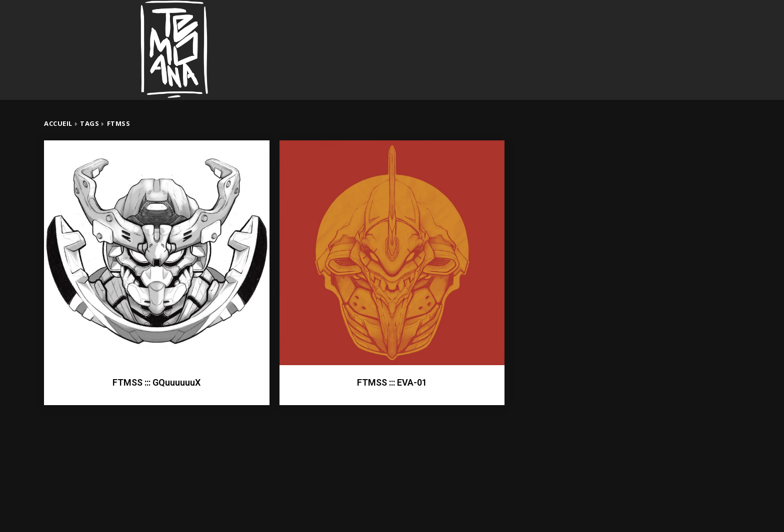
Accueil (58, 123)
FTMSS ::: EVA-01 (392, 382)
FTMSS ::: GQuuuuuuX (156, 382)
